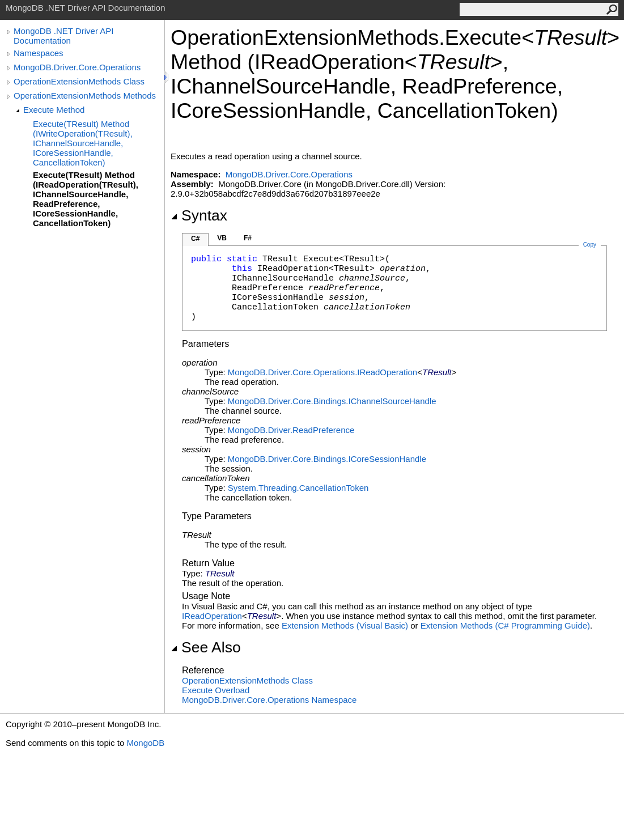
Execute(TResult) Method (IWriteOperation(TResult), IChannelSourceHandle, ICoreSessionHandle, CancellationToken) (83, 143)
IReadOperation (212, 616)
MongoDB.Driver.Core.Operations (77, 67)
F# (248, 238)
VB (222, 238)
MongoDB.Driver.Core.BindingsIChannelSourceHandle (332, 401)
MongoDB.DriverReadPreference (291, 430)
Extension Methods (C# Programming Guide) (505, 625)
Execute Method (54, 110)
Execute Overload (216, 690)
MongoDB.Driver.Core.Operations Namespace (269, 700)
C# (195, 239)
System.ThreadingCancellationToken (298, 488)
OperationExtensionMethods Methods (85, 96)
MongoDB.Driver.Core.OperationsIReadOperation (322, 372)
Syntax (199, 215)
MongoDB (145, 743)
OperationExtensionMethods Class (79, 81)
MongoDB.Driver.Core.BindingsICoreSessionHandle (327, 459)
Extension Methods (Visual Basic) (345, 625)
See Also (206, 647)
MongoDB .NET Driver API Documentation (63, 36)
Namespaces (39, 53)
